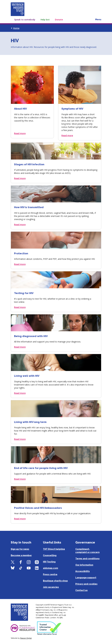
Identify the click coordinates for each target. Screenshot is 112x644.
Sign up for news (20, 549)
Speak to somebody (25, 20)
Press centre (50, 574)
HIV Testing (49, 562)
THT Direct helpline (54, 549)
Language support (86, 578)
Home (16, 28)
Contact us (82, 590)
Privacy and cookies (86, 584)
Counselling (50, 555)
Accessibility (83, 571)
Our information (84, 565)
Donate (59, 20)
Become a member (21, 555)
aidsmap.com (50, 568)
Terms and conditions (87, 559)
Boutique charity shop (55, 581)
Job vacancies (51, 587)
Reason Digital (26, 638)
